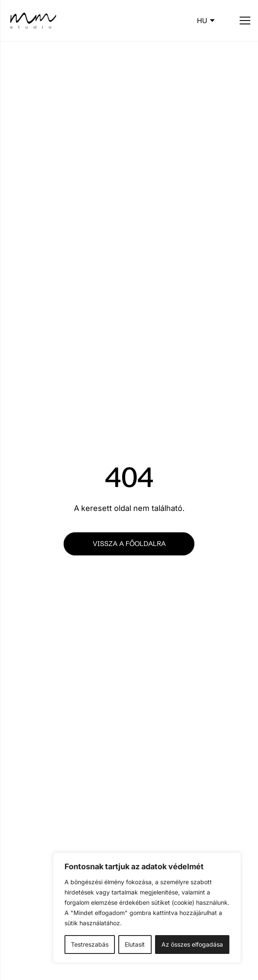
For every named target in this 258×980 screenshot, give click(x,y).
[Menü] (245, 21)
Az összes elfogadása (192, 944)
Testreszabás (90, 944)
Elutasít (135, 944)
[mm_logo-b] (32, 21)
